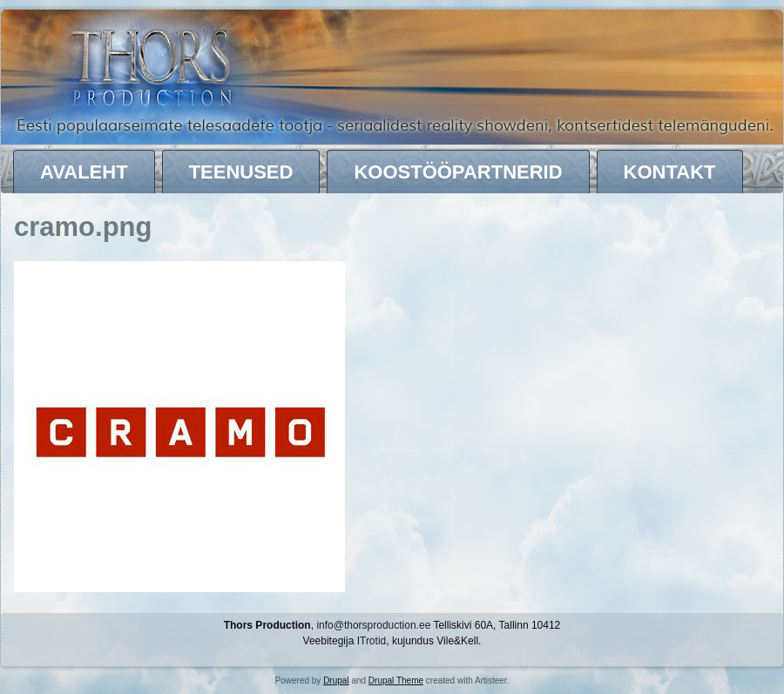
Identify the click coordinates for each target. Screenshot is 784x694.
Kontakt (670, 172)
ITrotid (372, 641)
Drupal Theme (396, 681)
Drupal (336, 681)
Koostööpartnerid (458, 172)
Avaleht (84, 172)
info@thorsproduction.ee (373, 625)
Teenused (241, 172)
